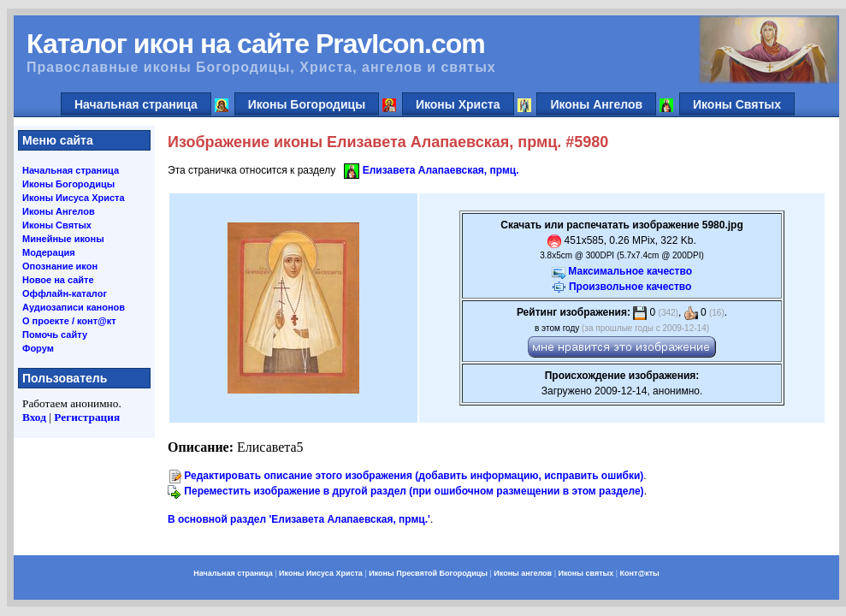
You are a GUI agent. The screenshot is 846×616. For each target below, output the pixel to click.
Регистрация (87, 417)
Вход (34, 417)
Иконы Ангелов (596, 104)
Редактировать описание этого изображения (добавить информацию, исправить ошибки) (414, 476)
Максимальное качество (630, 271)
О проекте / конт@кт (69, 321)
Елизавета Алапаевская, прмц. (441, 170)
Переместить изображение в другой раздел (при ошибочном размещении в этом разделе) (414, 491)
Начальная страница (136, 104)
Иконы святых (586, 573)
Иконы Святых (737, 104)
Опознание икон (60, 266)
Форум (38, 348)
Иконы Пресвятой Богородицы (428, 573)
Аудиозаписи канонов (74, 307)
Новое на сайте (58, 280)
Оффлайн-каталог (65, 293)
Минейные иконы (63, 239)
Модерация (49, 252)
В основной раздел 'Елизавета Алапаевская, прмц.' (299, 519)
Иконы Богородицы (307, 104)
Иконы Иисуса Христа (74, 198)
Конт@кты (640, 573)
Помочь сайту (55, 335)
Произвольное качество (630, 287)
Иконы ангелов (523, 573)
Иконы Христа (458, 104)
